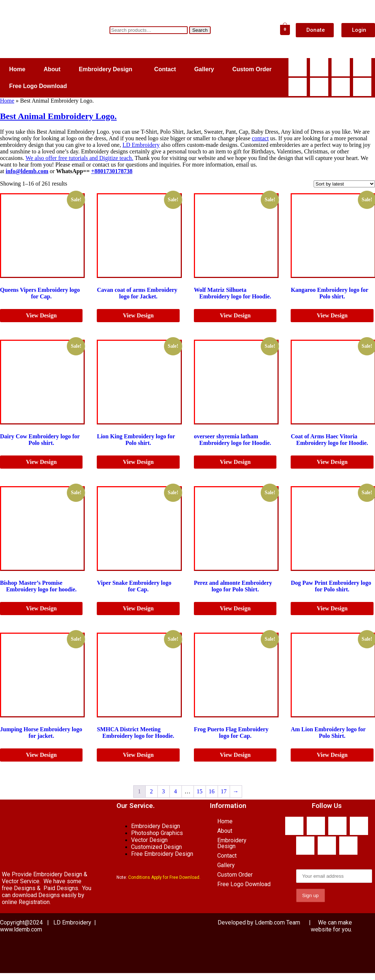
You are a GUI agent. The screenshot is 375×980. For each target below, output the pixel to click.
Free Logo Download (38, 86)
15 (200, 791)
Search (200, 30)
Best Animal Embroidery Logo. (58, 116)
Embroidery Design (106, 69)
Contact (165, 69)
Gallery (204, 69)
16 (212, 791)
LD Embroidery (141, 145)
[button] (108, 69)
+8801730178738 (112, 171)
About (52, 69)
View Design (41, 315)
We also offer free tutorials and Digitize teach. (79, 158)
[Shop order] (344, 184)
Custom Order (252, 69)
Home (17, 69)
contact (260, 138)
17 (224, 791)
